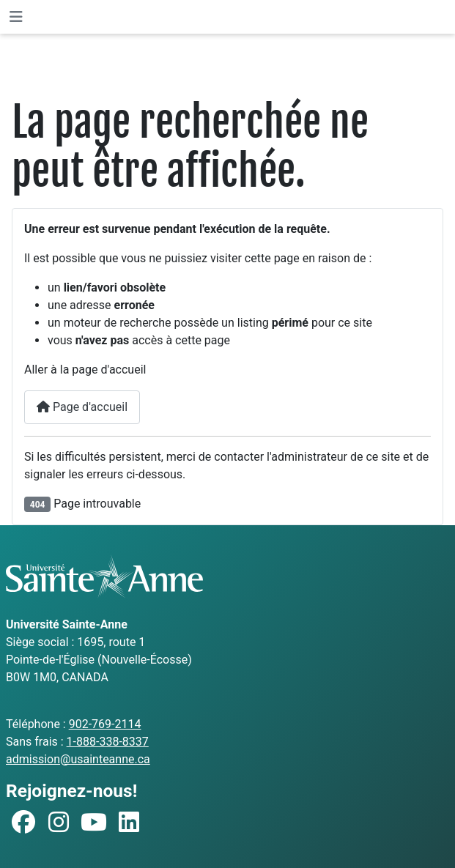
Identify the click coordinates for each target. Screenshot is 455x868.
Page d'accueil (82, 407)
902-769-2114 (105, 724)
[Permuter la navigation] (16, 17)
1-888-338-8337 (108, 742)
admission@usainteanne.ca (78, 759)
